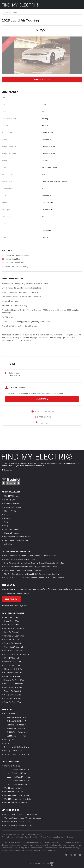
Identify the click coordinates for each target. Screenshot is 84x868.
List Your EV (11, 585)
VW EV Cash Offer (12, 651)
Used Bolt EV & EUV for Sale (16, 788)
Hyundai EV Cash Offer (14, 622)
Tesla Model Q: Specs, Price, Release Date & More (24, 556)
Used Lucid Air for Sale (14, 777)
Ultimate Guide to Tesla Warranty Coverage (23, 804)
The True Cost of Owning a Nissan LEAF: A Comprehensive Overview (32, 560)
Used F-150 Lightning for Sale (17, 781)
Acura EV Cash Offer (13, 684)
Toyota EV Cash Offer (13, 677)
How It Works (10, 497)
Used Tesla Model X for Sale (18, 763)
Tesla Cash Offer (11, 603)
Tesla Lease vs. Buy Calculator (17, 526)
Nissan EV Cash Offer (13, 655)
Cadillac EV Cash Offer (14, 658)
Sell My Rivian (10, 725)
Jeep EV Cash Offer (13, 688)
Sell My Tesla (10, 699)
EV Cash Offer (10, 485)
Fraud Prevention (59, 823)
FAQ (6, 500)
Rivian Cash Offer (12, 607)
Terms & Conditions (32, 823)
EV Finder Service (12, 489)
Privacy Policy (46, 823)
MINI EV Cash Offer (13, 644)
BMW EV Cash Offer (13, 636)
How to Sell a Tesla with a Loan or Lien (20, 545)
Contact (8, 508)
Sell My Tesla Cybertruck (17, 718)
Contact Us (8, 456)
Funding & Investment (10, 823)
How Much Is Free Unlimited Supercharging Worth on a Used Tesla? (31, 552)
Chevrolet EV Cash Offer (15, 633)
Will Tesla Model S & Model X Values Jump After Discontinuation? (30, 541)
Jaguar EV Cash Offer (13, 629)
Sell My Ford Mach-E (13, 736)
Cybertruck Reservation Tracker (18, 522)
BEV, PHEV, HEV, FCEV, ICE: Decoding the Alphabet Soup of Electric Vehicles (34, 563)
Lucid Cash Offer (11, 611)
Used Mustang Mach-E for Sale (18, 785)
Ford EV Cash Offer (12, 618)
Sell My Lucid (10, 729)
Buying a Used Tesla (13, 752)
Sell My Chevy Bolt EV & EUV (17, 740)
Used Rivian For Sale (13, 774)
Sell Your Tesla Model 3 (16, 707)
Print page (43, 423)
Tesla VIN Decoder (12, 515)
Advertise (8, 530)
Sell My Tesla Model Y (16, 714)
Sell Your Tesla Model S (16, 703)
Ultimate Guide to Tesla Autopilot (18, 811)
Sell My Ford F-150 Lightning (16, 733)
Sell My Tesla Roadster (16, 722)
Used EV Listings (12, 482)
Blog (6, 511)
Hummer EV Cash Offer (15, 614)
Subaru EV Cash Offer (14, 670)
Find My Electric (7, 449)
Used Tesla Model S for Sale (18, 755)
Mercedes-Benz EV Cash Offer (17, 640)
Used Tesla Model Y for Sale (18, 766)
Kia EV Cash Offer (12, 625)
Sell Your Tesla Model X (16, 710)
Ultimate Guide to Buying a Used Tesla (21, 800)
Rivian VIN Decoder (13, 519)
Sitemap (70, 823)
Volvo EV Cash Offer (13, 681)
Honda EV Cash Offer (13, 673)
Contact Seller (42, 79)
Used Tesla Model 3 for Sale (18, 759)
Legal (21, 823)
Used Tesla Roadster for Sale (19, 770)
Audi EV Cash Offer (12, 662)
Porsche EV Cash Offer (14, 666)
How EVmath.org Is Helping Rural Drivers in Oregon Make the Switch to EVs (34, 549)
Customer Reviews (12, 493)
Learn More (42, 399)
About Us (8, 504)
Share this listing (42, 417)
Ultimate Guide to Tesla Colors (17, 807)
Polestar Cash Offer (13, 647)
